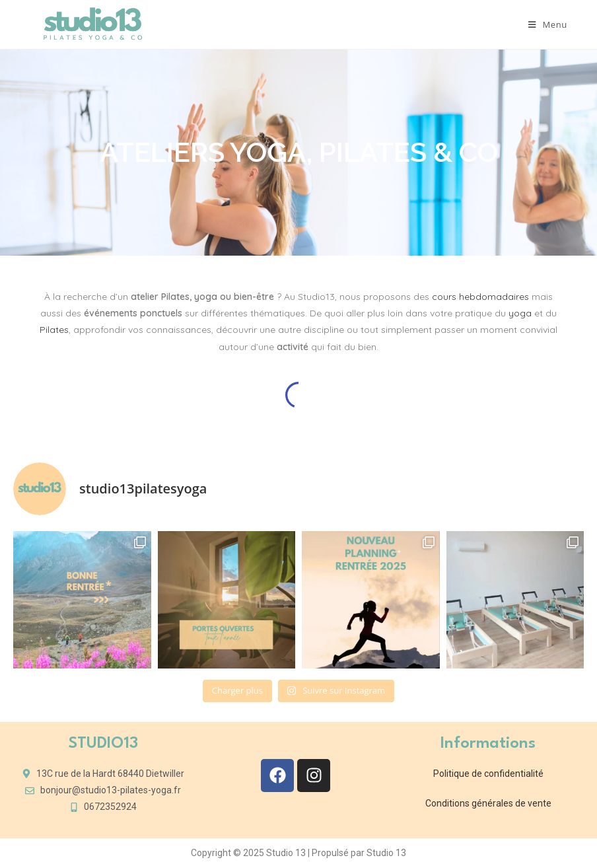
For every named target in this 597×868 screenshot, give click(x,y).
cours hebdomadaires (480, 297)
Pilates (54, 330)
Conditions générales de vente (488, 803)
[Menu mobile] (548, 24)
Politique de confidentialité (488, 774)
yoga (520, 313)
